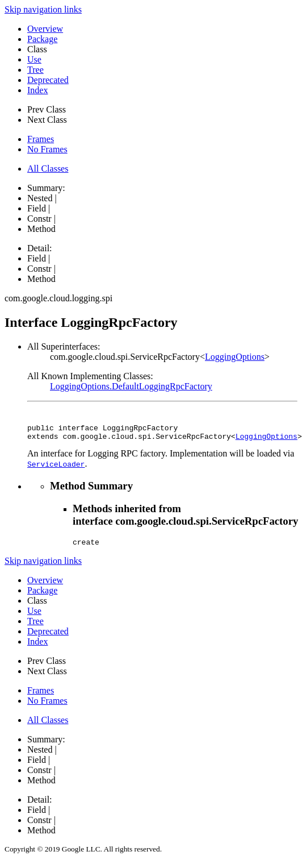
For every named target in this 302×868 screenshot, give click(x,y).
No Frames (47, 149)
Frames (41, 139)
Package (42, 39)
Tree (35, 70)
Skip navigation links (43, 9)
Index (37, 90)
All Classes (48, 169)
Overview (45, 29)
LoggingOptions (235, 357)
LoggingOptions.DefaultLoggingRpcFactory (131, 386)
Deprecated (48, 80)
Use (34, 59)
